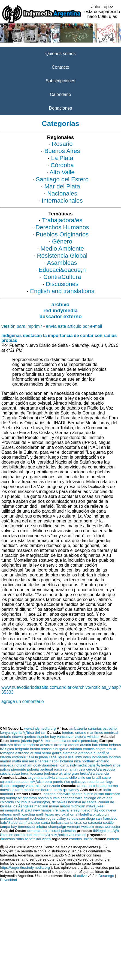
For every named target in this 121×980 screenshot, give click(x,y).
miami (65, 806)
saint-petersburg (85, 741)
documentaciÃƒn (39, 835)
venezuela (52, 786)
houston (75, 802)
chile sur (84, 778)
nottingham (23, 765)
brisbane (100, 786)
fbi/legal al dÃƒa (106, 831)
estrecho (110, 728)
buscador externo (60, 316)
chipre (101, 749)
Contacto (60, 67)
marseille (29, 761)
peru (48, 782)
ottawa (17, 737)
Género (62, 241)
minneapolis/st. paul (16, 810)
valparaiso (34, 786)
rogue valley (56, 818)
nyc (58, 814)
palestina (68, 831)
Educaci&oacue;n (62, 270)
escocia (109, 769)
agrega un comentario (23, 701)
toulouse (51, 773)
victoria (80, 737)
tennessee (26, 827)
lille (71, 757)
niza (77, 761)
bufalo (55, 798)
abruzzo (6, 745)
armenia (61, 745)
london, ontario (74, 733)
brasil (97, 778)
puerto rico (61, 782)
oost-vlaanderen (46, 765)
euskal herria (41, 753)
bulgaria (62, 749)
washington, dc (44, 802)
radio (20, 839)
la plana (42, 757)
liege (53, 757)
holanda (67, 761)
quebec (30, 737)
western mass (92, 827)
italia (30, 757)
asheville (63, 794)
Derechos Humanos (62, 227)
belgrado (22, 749)
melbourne (44, 790)
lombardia (100, 757)
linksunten (83, 757)
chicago (90, 798)
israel (56, 831)
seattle (108, 823)
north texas (45, 814)
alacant (20, 745)
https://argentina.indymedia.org (25, 868)
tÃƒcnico (61, 835)
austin (89, 794)
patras (5, 769)
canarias (95, 728)
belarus (115, 745)
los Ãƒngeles (23, 806)
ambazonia (78, 728)
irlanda (5, 757)
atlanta (77, 794)
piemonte (19, 769)
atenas (74, 745)
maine (54, 806)
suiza (16, 773)
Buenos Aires (62, 151)
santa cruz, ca (76, 823)
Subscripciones (61, 81)
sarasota (95, 823)
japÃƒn (39, 741)
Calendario (60, 94)
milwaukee (95, 806)
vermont (74, 827)
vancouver (65, 737)
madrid (6, 761)
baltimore (112, 794)
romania (70, 769)
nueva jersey (69, 810)
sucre (106, 778)
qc (69, 741)
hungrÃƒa (101, 753)
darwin (5, 790)
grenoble (85, 753)
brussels (48, 749)
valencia (102, 773)
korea (50, 741)
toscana (37, 773)
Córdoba (62, 165)
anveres (46, 745)
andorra (33, 745)
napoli (55, 761)
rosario (93, 782)
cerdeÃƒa (94, 769)
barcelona (100, 745)
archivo (60, 304)
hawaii (62, 802)
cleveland (105, 798)
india (107, 790)
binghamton (27, 798)
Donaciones (61, 108)
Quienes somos (60, 54)
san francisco (107, 818)
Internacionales (62, 201)
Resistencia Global (62, 256)
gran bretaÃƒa (83, 773)
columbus (23, 802)
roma (58, 769)
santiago (106, 782)
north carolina (24, 814)
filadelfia (85, 814)
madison (41, 806)
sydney (73, 790)
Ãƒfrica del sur (34, 733)
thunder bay (46, 737)
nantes (43, 761)
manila (61, 741)
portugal (46, 769)
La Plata (62, 158)
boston (43, 798)
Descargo (106, 876)
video (46, 839)
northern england (96, 761)
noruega (7, 765)
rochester (38, 818)
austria (86, 745)
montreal (111, 733)
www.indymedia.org (40, 728)
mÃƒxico (37, 782)
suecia (5, 773)
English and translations (62, 291)
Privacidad (8, 880)
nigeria (16, 733)
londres (115, 757)
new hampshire (46, 810)
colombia (7, 782)
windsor (93, 737)
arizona (50, 794)
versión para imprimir (22, 326)
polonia (33, 769)
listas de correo (12, 835)
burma (15, 741)
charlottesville (72, 798)
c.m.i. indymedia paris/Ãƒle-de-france (90, 765)
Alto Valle (62, 172)
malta (16, 761)
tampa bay (8, 827)
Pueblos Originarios (62, 234)
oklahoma (69, 814)
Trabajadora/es (62, 220)
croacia (89, 749)
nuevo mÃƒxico (93, 810)
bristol (35, 749)
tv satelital (33, 839)
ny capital (90, 802)
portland (7, 818)
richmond (22, 818)
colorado (7, 802)
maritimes (95, 733)
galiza (57, 753)
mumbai (6, 794)
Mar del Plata (62, 186)
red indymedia (60, 310)
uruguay (18, 786)
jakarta (27, 741)
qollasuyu (79, 782)
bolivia (50, 778)
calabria (76, 749)
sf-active (80, 876)
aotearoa (85, 786)
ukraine (65, 773)
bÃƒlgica (7, 749)
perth (58, 790)
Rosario (62, 144)
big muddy (8, 798)
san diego (87, 818)
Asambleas (62, 263)
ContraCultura (62, 277)
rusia (81, 769)
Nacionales (62, 193)
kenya (5, 733)
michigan (78, 806)
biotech (113, 839)
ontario (6, 737)
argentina (36, 778)
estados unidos (81, 839)
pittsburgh (101, 814)
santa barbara (52, 823)
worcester (113, 827)
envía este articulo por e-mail (74, 326)
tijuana (5, 786)
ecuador (22, 782)
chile (73, 778)
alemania (70, 753)
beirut (46, 831)
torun (25, 773)
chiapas (62, 778)
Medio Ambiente (62, 249)
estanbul (19, 757)
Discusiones (62, 284)
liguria (62, 757)
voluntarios (77, 835)
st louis (72, 818)
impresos (7, 839)
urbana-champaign (51, 827)
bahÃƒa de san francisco (20, 823)
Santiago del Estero (62, 179)
